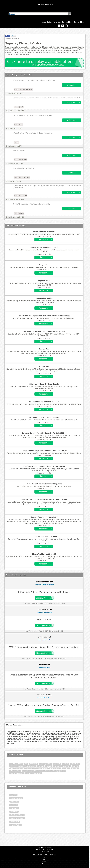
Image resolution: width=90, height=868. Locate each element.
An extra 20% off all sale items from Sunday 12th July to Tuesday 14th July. (44, 705)
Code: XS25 (19, 107)
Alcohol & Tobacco (16, 764)
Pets (19, 771)
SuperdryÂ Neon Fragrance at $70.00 (44, 402)
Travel (28, 773)
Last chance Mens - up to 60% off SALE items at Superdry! (33, 115)
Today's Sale (44, 349)
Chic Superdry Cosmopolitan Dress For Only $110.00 (44, 466)
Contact (44, 862)
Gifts (12, 769)
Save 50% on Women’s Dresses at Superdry (44, 484)
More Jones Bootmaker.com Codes (45, 585)
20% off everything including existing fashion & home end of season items (44, 647)
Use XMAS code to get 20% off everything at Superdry (31, 204)
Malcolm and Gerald (17, 815)
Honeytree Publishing (17, 818)
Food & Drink (66, 766)
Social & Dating (53, 771)
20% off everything (19, 151)
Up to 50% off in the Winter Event (44, 536)
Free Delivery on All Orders (44, 232)
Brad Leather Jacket (44, 298)
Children (65, 764)
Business (57, 764)
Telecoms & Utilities (17, 773)
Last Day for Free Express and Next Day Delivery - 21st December (44, 316)
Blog (82, 22)
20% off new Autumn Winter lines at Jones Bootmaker (44, 592)
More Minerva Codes (45, 667)
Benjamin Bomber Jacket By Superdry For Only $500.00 (44, 433)
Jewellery (75, 769)
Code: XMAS (19, 213)
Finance (49, 766)
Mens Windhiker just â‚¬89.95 (44, 554)
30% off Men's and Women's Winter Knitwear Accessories (32, 133)
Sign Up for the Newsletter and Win (44, 247)
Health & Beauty (42, 769)
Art (26, 764)
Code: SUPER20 (20, 160)
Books (49, 764)
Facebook (40, 854)
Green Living (20, 769)
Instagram (53, 854)
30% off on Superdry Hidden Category (44, 417)
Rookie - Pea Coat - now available (44, 517)
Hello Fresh (14, 802)
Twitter (46, 854)
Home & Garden (55, 769)
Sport (63, 771)
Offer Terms (27, 603)
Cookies (44, 864)
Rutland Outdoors (16, 798)
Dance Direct (15, 822)
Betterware (14, 808)
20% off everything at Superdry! (23, 168)
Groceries (30, 769)
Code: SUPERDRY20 (22, 177)
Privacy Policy (44, 866)
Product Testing (15, 825)
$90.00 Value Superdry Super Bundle (44, 384)
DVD (12, 766)
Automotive (33, 764)
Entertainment (31, 766)
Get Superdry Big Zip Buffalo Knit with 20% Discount (44, 331)
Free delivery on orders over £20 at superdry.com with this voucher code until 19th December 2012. (47, 98)
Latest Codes (47, 22)
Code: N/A (18, 125)
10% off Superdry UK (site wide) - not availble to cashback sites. (34, 80)
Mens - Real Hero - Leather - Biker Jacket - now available (44, 499)
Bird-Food (14, 805)
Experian (13, 795)
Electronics (20, 766)
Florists (56, 766)
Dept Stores (75, 764)
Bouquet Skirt (44, 265)
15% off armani (44, 620)
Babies (42, 764)
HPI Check (14, 812)
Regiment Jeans (44, 281)
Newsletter (57, 22)
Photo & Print (27, 771)
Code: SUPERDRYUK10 (23, 89)
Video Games (37, 773)
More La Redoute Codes (44, 640)
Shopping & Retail (40, 771)
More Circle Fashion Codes (45, 612)
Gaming (75, 766)
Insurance (66, 769)
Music (12, 771)
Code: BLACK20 (21, 196)
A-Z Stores (44, 858)
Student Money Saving (70, 22)
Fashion (41, 766)
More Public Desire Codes (44, 698)
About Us (44, 860)
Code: (17, 142)
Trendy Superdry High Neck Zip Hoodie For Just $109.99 (44, 451)
